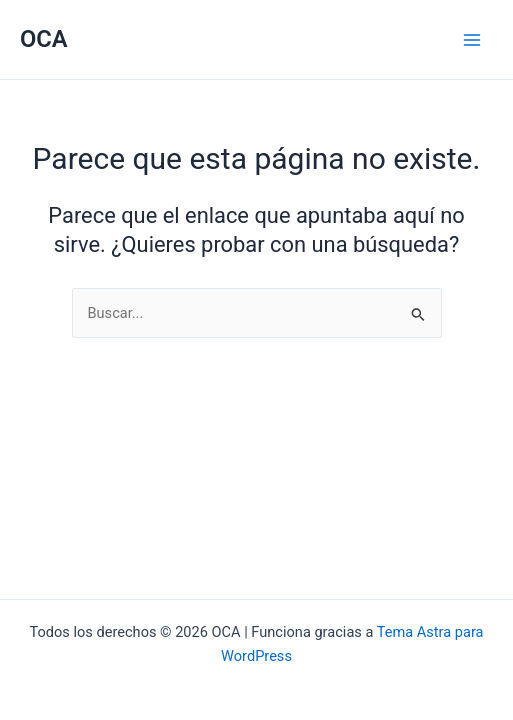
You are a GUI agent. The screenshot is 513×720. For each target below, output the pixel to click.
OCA (44, 39)
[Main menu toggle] (472, 40)
